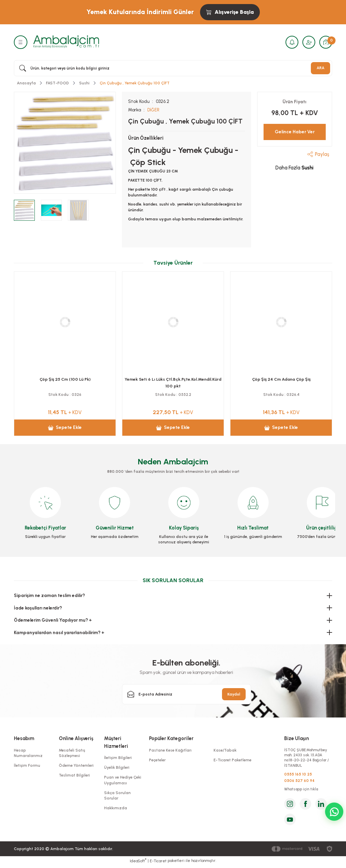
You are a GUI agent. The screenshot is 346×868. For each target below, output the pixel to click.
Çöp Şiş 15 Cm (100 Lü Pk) (173, 379)
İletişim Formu (27, 765)
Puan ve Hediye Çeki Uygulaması (123, 780)
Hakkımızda (116, 808)
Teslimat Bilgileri (74, 775)
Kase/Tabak (225, 750)
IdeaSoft (138, 863)
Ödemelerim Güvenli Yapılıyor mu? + (53, 620)
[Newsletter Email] (187, 694)
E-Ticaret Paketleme (232, 760)
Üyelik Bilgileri (117, 767)
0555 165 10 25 (298, 776)
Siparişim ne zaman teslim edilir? (49, 595)
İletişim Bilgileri (118, 758)
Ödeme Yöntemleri (76, 765)
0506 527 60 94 (299, 782)
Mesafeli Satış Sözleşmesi (72, 753)
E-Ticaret (158, 863)
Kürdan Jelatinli (65, 379)
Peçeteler (157, 760)
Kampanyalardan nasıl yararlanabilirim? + (59, 632)
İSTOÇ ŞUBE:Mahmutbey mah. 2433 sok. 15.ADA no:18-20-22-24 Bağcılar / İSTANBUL (307, 758)
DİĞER (154, 110)
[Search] (173, 68)
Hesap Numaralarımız (28, 753)
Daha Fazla (294, 168)
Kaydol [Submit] (234, 694)
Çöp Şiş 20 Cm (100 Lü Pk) (281, 379)
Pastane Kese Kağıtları (170, 750)
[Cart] (325, 42)
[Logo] (66, 42)
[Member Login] (308, 42)
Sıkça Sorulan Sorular (117, 795)
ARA (320, 68)
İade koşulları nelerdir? (38, 607)
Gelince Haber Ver (295, 132)
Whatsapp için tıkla (303, 791)
